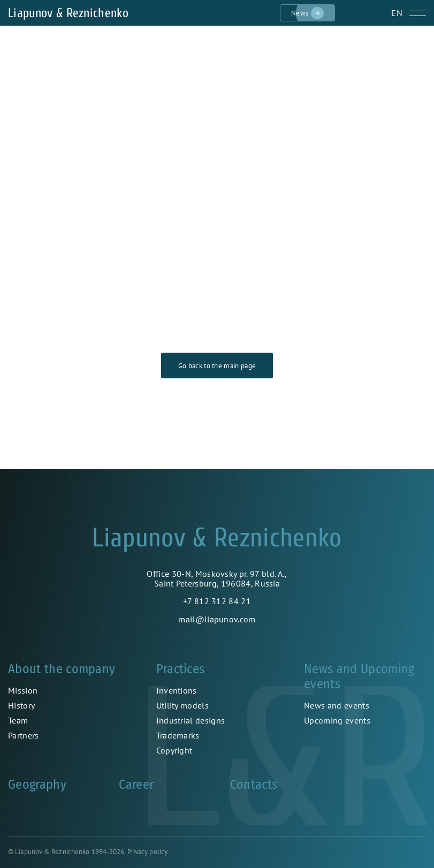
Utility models (182, 705)
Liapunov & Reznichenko (68, 13)
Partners (24, 735)
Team (18, 720)
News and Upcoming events (359, 676)
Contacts (254, 785)
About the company (62, 669)
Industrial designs (191, 720)
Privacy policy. (148, 852)
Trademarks (178, 735)
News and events (337, 705)
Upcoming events (337, 720)
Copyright (174, 750)
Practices (181, 669)
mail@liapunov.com (217, 619)
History (21, 705)
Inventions (177, 690)
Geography (37, 785)
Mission (23, 690)
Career (136, 785)
